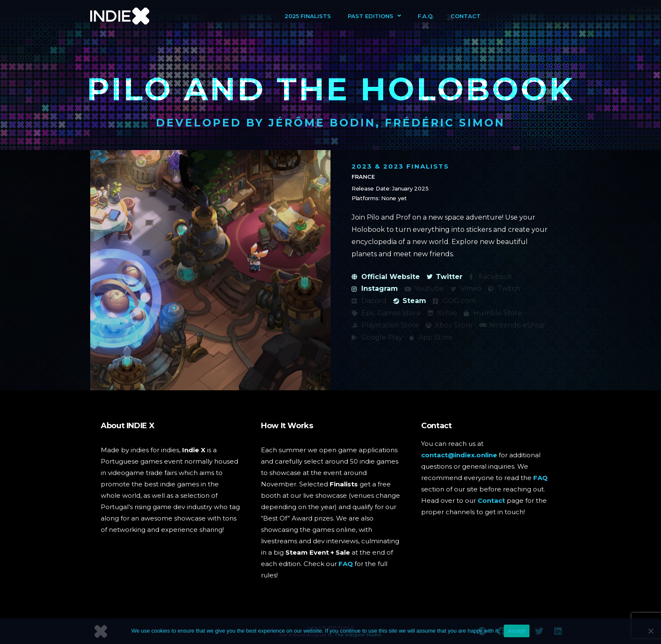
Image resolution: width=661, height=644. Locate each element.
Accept (517, 631)
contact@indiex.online (459, 455)
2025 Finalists (308, 16)
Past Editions (374, 16)
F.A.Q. (426, 16)
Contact (466, 16)
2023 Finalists (416, 166)
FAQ (346, 564)
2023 (362, 166)
